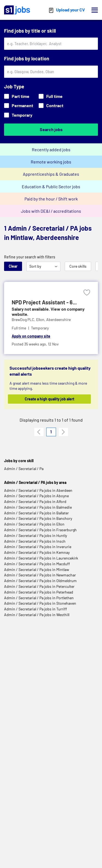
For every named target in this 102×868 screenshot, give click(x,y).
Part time (17, 96)
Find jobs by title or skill (30, 31)
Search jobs (51, 129)
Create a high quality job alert (50, 399)
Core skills (78, 266)
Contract (51, 105)
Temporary (18, 115)
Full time (51, 96)
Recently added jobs (51, 149)
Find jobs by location (27, 58)
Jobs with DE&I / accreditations (51, 211)
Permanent (19, 105)
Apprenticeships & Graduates (51, 174)
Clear (13, 266)
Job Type (14, 87)
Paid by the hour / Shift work (51, 199)
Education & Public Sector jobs (51, 186)
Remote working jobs (51, 162)
